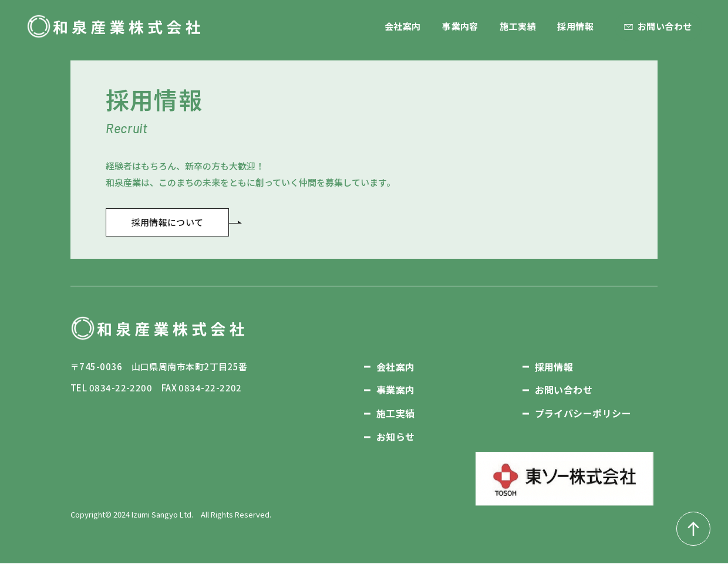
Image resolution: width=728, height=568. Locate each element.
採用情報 (575, 26)
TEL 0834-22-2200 (111, 392)
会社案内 (403, 26)
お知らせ (396, 441)
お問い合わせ (665, 26)
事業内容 (460, 26)
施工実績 (518, 26)
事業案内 (396, 395)
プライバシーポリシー (583, 418)
